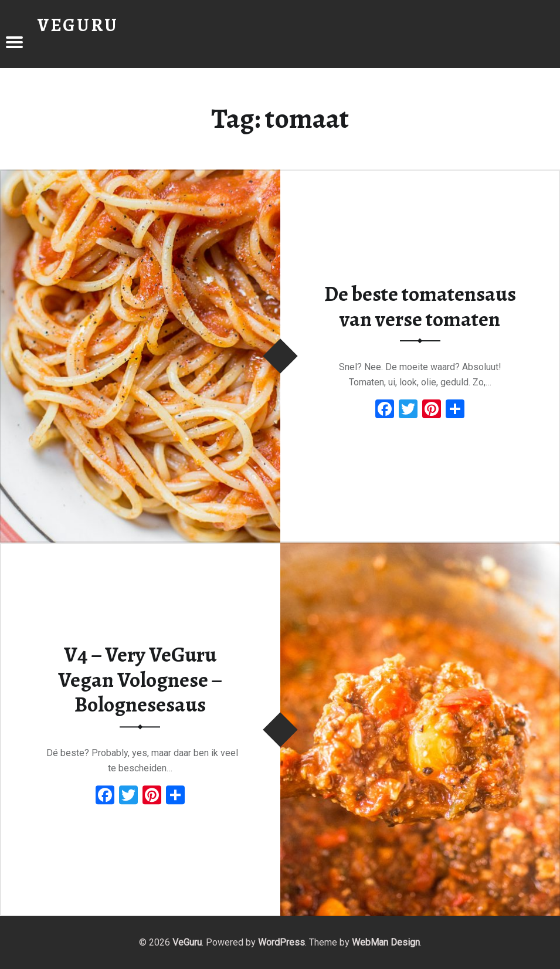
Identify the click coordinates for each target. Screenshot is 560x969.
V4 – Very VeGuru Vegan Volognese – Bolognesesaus (140, 680)
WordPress (281, 942)
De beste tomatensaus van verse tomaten (420, 306)
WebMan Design (386, 942)
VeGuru (187, 942)
